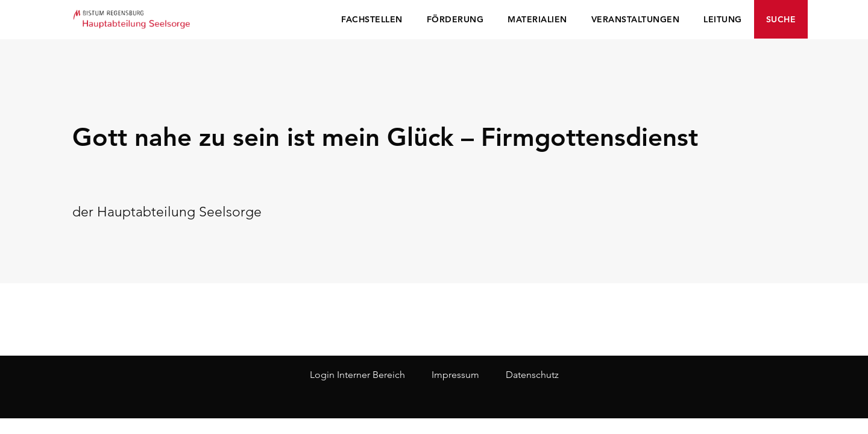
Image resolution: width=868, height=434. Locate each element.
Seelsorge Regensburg (133, 18)
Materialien (537, 19)
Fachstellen (372, 19)
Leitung (723, 19)
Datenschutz (532, 375)
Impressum (455, 375)
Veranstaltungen (636, 19)
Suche (781, 19)
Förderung (455, 19)
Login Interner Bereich (357, 375)
